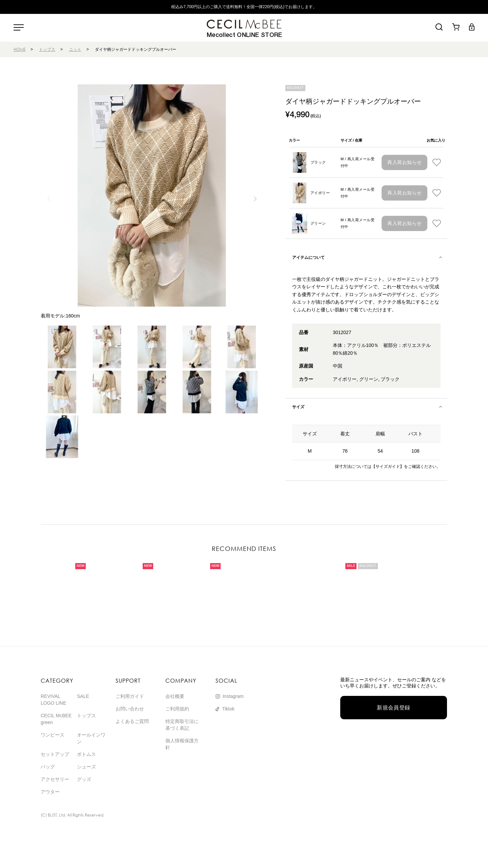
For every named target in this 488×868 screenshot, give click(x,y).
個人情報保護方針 (182, 744)
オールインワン (91, 738)
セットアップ (55, 754)
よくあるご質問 (132, 721)
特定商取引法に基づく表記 (182, 725)
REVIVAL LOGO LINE (53, 700)
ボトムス (86, 754)
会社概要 (175, 696)
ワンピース (53, 735)
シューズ (86, 767)
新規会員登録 (394, 708)
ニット (75, 49)
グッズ (84, 779)
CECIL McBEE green (56, 719)
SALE (83, 696)
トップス (47, 49)
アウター (50, 792)
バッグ (48, 767)
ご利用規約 (177, 709)
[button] (255, 199)
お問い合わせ (130, 709)
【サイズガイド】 (388, 467)
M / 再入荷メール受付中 (358, 162)
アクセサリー (55, 779)
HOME (19, 49)
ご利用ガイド (130, 696)
